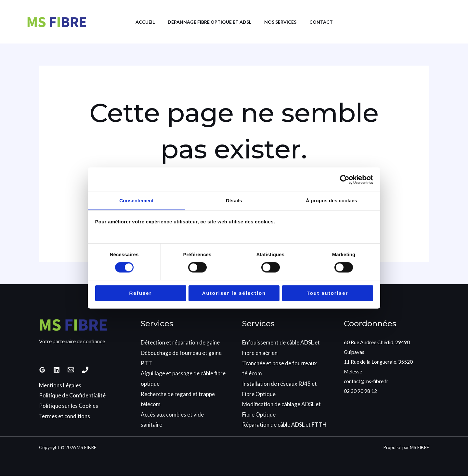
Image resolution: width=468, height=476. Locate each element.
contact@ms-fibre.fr (367, 381)
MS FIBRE (419, 447)
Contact (326, 22)
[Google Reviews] (42, 370)
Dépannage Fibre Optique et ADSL (208, 22)
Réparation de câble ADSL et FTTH (284, 425)
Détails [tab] (234, 200)
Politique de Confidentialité (72, 396)
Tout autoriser (328, 293)
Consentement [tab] (136, 200)
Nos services (282, 22)
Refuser (141, 293)
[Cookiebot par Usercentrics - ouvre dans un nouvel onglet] (345, 179)
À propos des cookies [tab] (331, 200)
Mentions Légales (60, 386)
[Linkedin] (57, 370)
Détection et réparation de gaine (180, 343)
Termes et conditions (65, 416)
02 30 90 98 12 (360, 391)
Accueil (140, 22)
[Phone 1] (85, 370)
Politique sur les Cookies (69, 406)
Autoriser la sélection (234, 293)
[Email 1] (71, 370)
